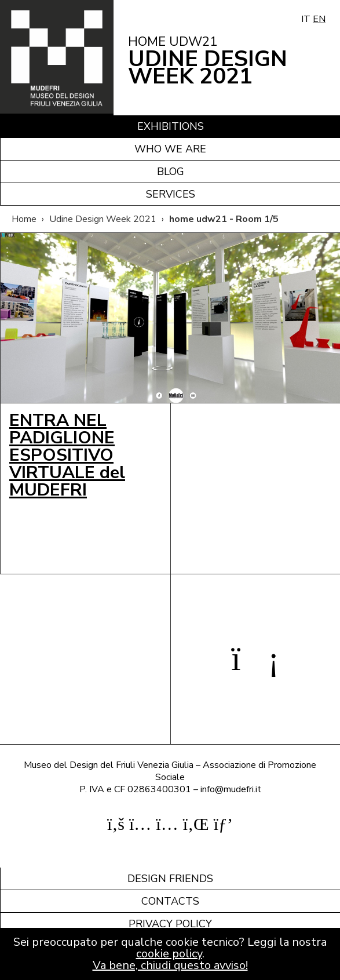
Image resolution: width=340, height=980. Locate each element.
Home (24, 219)
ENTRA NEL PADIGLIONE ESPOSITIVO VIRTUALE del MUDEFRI (67, 455)
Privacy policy (170, 924)
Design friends (170, 879)
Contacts (170, 901)
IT (306, 19)
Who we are (170, 149)
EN (319, 19)
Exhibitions (171, 126)
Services (171, 194)
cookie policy (169, 954)
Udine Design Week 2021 (103, 219)
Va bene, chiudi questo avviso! (170, 965)
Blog (171, 172)
